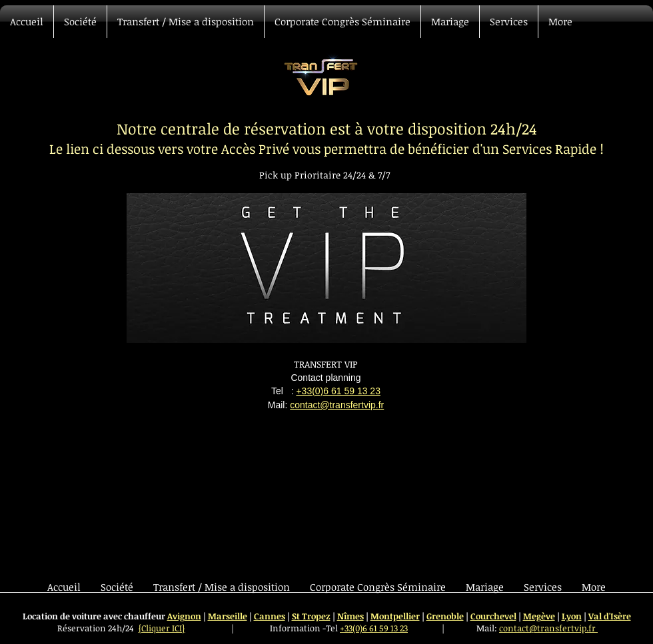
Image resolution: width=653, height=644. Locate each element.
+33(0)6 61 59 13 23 (338, 391)
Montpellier (395, 616)
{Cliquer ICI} (162, 628)
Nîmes (350, 616)
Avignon (184, 616)
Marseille (228, 616)
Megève (539, 616)
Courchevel (493, 616)
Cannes (270, 616)
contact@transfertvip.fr (337, 405)
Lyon (572, 616)
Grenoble (445, 616)
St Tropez (311, 616)
